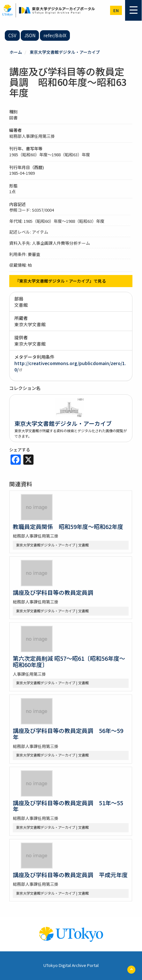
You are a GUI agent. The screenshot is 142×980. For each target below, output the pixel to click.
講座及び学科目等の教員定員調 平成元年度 (70, 875)
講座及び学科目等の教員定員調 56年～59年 (68, 734)
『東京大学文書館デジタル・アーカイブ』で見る (60, 281)
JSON (30, 35)
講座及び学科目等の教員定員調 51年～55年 (68, 806)
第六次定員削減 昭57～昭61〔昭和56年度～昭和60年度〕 (69, 661)
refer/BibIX (55, 35)
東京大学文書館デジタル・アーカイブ (65, 52)
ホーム (16, 52)
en (116, 10)
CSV (12, 35)
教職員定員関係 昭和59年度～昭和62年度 (68, 526)
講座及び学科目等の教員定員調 (53, 592)
